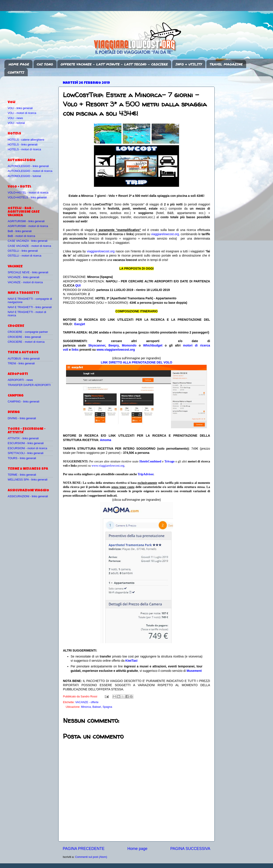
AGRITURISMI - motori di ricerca (28, 226)
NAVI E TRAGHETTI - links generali (30, 307)
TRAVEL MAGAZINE (226, 64)
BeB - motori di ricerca (21, 236)
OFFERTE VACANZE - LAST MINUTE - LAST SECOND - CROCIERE (114, 64)
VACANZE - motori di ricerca (25, 282)
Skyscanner (97, 345)
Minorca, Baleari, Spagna (97, 707)
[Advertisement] (33, 86)
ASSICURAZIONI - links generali (28, 496)
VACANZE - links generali (23, 277)
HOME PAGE (19, 64)
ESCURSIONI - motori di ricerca (27, 448)
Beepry (114, 345)
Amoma (106, 440)
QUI (78, 285)
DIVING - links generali (22, 418)
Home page (137, 849)
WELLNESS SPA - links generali (28, 480)
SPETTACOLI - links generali (26, 453)
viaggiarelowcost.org (165, 234)
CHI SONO (45, 64)
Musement (194, 671)
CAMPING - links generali (23, 402)
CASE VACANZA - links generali (28, 241)
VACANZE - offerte (87, 702)
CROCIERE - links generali (24, 337)
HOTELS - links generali (23, 145)
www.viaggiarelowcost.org (116, 350)
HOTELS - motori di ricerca (24, 149)
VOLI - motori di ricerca (22, 113)
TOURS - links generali (22, 458)
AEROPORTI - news (20, 380)
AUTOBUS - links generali (24, 359)
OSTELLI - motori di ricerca (25, 256)
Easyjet (80, 324)
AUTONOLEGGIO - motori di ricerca (30, 171)
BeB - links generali (20, 231)
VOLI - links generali (20, 108)
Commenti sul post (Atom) (91, 857)
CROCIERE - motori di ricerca (26, 342)
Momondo (129, 345)
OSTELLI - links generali (23, 251)
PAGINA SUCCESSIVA (190, 849)
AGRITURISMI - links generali (26, 221)
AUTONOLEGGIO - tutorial (24, 176)
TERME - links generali (22, 475)
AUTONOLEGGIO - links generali (28, 166)
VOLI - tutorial (16, 123)
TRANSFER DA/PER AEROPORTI (29, 385)
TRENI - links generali (21, 363)
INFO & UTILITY (189, 64)
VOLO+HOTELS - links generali (27, 197)
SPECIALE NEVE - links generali (28, 272)
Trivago (170, 461)
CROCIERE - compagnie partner (28, 332)
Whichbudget (153, 345)
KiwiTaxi (131, 661)
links (75, 350)
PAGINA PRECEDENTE (84, 849)
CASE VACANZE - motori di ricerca (29, 246)
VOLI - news (15, 118)
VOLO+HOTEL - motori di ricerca (28, 193)
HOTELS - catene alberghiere (26, 140)
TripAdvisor (146, 474)
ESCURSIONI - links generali (26, 443)
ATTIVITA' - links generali (23, 438)
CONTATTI (16, 72)
